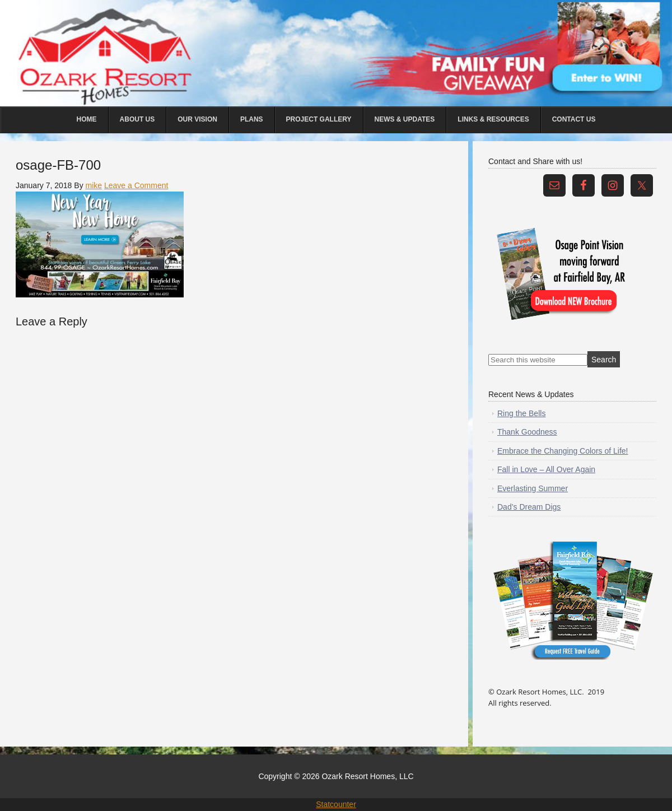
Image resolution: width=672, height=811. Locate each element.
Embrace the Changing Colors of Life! (563, 451)
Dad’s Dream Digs (529, 507)
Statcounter (336, 804)
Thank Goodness (527, 432)
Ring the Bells (521, 413)
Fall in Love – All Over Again (546, 469)
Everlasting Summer (533, 488)
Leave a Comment (136, 185)
